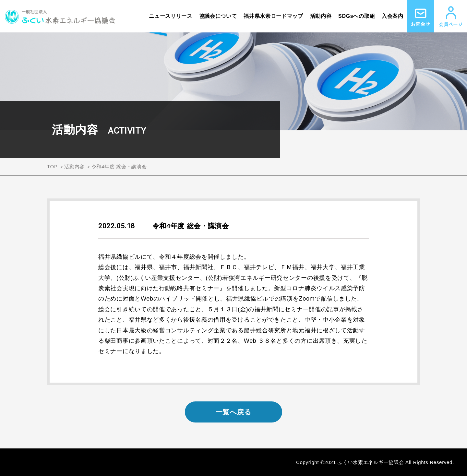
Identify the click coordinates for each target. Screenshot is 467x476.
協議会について (218, 16)
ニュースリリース (171, 16)
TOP (52, 167)
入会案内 (393, 16)
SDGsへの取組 (357, 16)
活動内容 (321, 16)
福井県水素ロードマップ (273, 16)
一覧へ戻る (234, 412)
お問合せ (420, 17)
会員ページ (451, 17)
